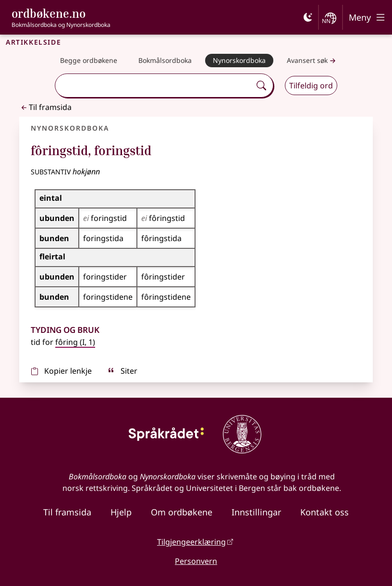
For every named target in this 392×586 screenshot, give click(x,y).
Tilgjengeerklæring (191, 542)
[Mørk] (308, 17)
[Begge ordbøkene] (89, 61)
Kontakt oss (325, 512)
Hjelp (121, 512)
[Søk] (261, 85)
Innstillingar (256, 512)
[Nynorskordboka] (239, 61)
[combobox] (154, 85)
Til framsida (45, 107)
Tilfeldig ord (311, 85)
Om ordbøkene (182, 512)
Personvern (196, 561)
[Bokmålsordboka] (165, 61)
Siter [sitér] (122, 371)
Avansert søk (312, 61)
